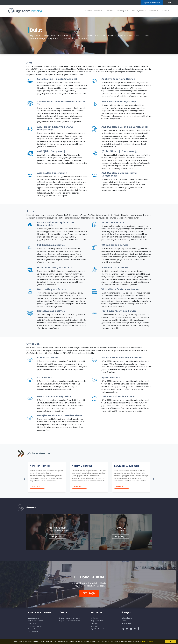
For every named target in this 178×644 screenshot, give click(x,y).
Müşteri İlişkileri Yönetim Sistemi (70, 621)
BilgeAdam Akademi (97, 629)
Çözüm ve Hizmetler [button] (93, 11)
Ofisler (124, 621)
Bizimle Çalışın (127, 623)
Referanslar (94, 623)
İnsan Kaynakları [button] (138, 11)
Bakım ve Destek (33, 629)
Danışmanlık (32, 623)
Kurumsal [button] (153, 11)
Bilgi (57, 536)
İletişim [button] (165, 11)
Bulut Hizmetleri (33, 632)
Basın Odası (95, 626)
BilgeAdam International (152, 3)
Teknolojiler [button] (122, 11)
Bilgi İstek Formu (127, 618)
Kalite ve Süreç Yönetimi (36, 621)
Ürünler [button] (109, 11)
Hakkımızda (94, 618)
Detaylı (37, 486)
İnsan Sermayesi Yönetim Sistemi (70, 618)
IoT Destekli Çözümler (35, 626)
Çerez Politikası (148, 641)
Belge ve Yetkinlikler (97, 621)
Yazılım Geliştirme (34, 618)
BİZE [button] (89, 593)
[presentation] (25, 479)
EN (170, 2)
